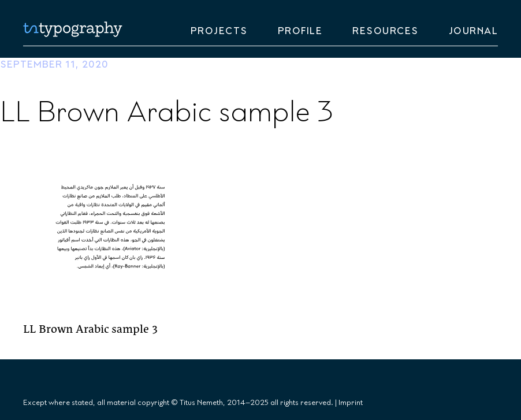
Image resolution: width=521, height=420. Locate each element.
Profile (300, 31)
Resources (386, 31)
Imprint (351, 403)
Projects (219, 31)
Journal (474, 31)
